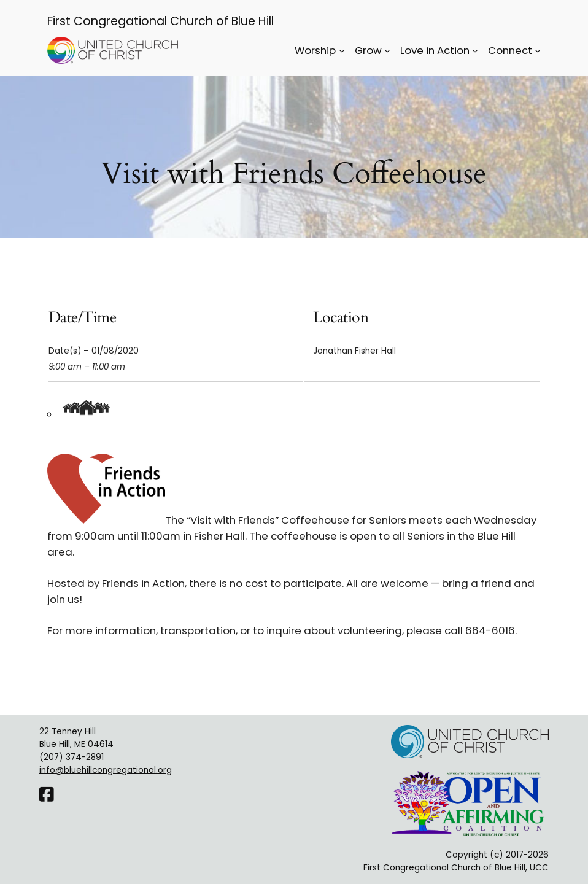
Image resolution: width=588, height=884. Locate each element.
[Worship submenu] (342, 50)
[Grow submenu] (387, 50)
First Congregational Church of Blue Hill (161, 21)
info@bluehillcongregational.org (106, 770)
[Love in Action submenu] (475, 50)
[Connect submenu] (538, 50)
